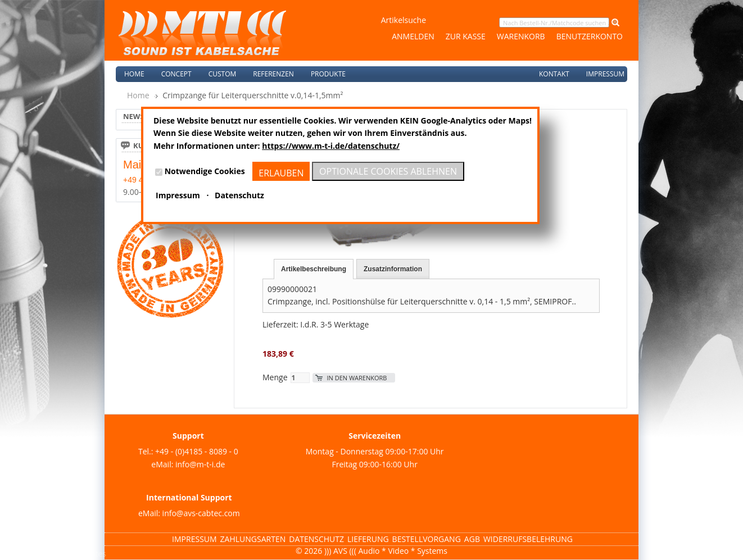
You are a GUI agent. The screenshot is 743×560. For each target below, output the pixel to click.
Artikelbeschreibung (314, 269)
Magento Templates (70, 554)
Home (134, 74)
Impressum (605, 74)
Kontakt (554, 74)
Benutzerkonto (590, 36)
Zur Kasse (466, 36)
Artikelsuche (404, 20)
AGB (472, 539)
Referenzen (273, 74)
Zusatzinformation (393, 269)
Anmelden (413, 36)
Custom (223, 74)
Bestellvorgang (427, 539)
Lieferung (368, 539)
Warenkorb (521, 36)
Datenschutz (316, 539)
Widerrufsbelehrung (528, 539)
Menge (275, 377)
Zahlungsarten (253, 539)
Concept (176, 74)
